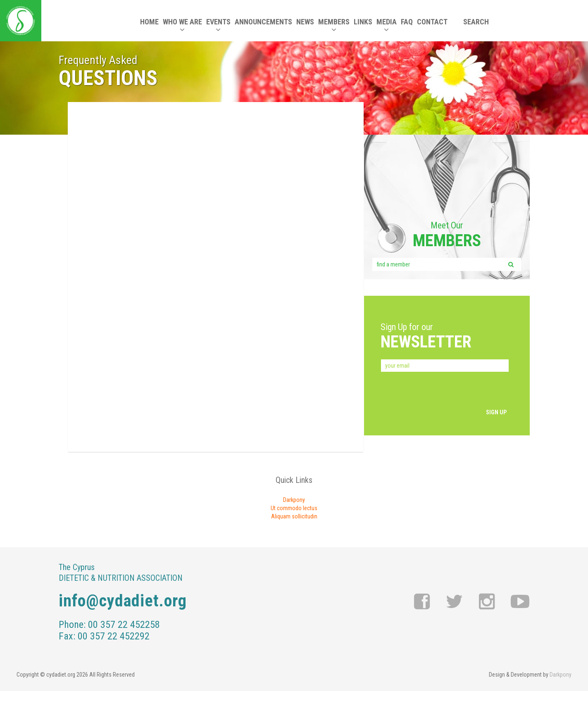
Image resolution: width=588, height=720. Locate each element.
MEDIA (387, 25)
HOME (149, 22)
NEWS (305, 22)
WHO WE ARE (182, 25)
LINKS (363, 22)
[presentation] (443, 392)
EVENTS (218, 25)
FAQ (407, 22)
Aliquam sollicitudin (294, 516)
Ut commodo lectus (294, 508)
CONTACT (432, 22)
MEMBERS (334, 25)
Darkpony (294, 500)
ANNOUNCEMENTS (263, 22)
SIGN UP (496, 412)
